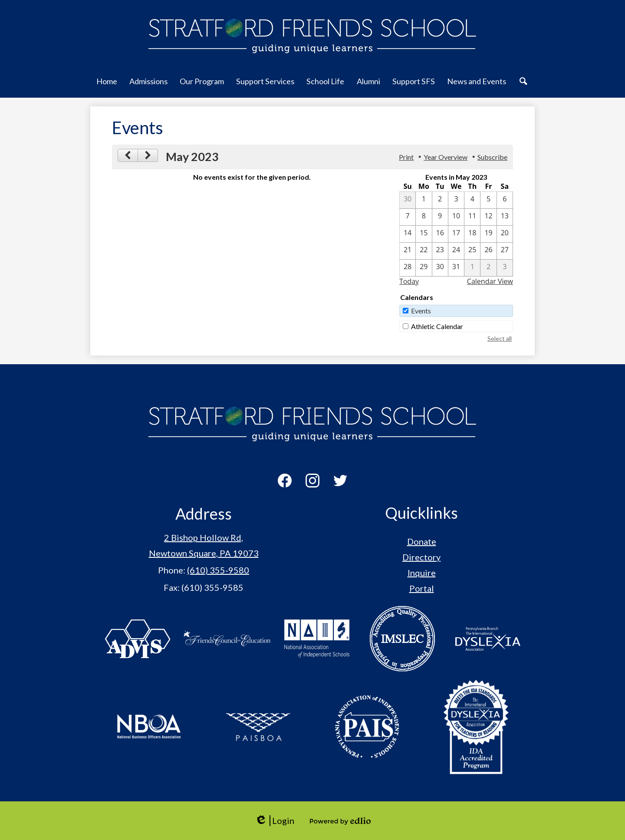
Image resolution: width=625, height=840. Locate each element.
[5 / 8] (424, 217)
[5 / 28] (408, 268)
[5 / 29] (424, 268)
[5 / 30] (440, 268)
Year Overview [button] (446, 157)
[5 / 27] (505, 251)
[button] (107, 86)
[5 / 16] (440, 234)
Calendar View (490, 281)
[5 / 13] (505, 217)
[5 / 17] (456, 234)
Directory (421, 557)
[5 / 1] (424, 200)
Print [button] (406, 157)
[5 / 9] (440, 217)
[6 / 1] (472, 268)
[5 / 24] (456, 251)
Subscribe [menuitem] (492, 157)
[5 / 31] (456, 268)
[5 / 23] (440, 251)
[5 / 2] (440, 200)
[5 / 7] (408, 217)
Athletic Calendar (437, 326)
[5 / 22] (424, 251)
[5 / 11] (472, 217)
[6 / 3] (505, 268)
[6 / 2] (488, 268)
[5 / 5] (488, 200)
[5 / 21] (408, 251)
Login (275, 821)
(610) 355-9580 (218, 570)
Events (421, 311)
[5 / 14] (408, 234)
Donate (422, 541)
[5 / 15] (424, 234)
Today (409, 281)
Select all (500, 338)
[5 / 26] (488, 251)
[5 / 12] (488, 217)
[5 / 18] (472, 234)
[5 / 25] (472, 251)
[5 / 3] (456, 200)
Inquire (422, 573)
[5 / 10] (456, 217)
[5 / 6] (505, 200)
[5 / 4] (472, 200)
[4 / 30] (408, 200)
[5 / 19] (488, 234)
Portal (422, 588)
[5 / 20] (505, 234)
